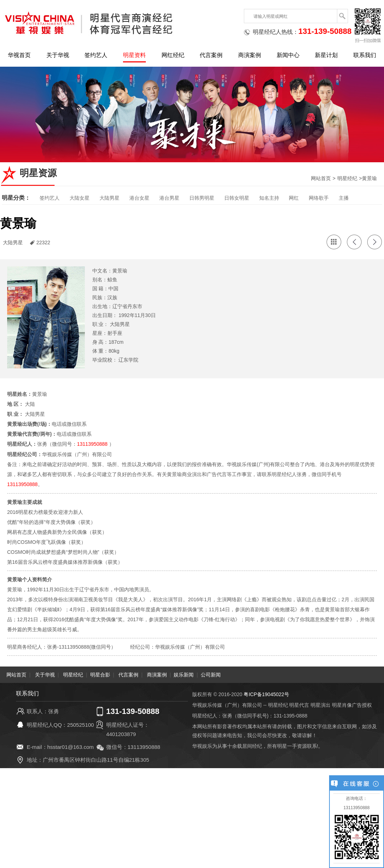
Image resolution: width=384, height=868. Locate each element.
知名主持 (269, 198)
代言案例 (211, 55)
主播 (344, 198)
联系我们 (365, 55)
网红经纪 (173, 55)
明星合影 (100, 674)
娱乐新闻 (184, 674)
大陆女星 (80, 198)
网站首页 (321, 178)
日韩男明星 (202, 198)
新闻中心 (288, 55)
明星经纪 (347, 178)
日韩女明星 (237, 198)
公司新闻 (211, 674)
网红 (294, 198)
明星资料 (134, 55)
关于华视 (58, 55)
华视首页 (19, 55)
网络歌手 (319, 198)
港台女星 (139, 198)
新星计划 (326, 55)
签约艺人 (96, 55)
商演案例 (250, 55)
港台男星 (169, 198)
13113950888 (92, 444)
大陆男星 (109, 198)
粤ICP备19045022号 (266, 694)
